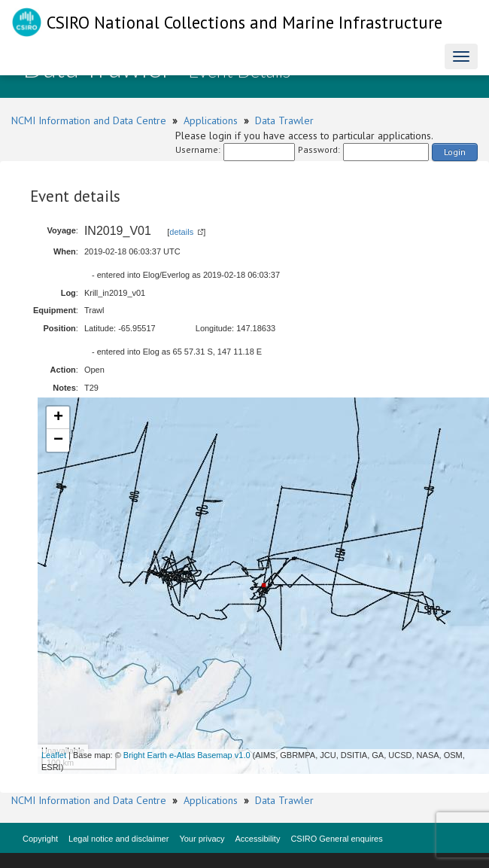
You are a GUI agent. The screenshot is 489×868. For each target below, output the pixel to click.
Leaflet (54, 755)
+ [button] (58, 418)
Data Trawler (284, 120)
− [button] (58, 440)
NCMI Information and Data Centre (89, 120)
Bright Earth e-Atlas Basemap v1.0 (187, 755)
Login (455, 152)
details (181, 232)
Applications (211, 120)
